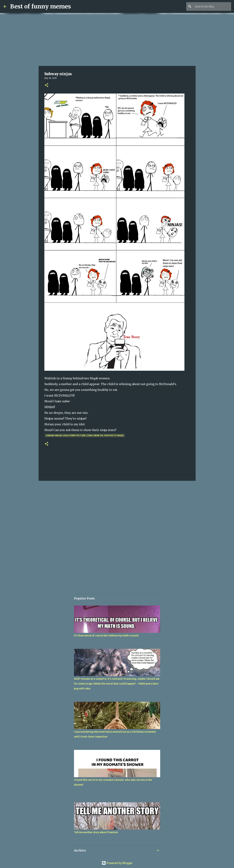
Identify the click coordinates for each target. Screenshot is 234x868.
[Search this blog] (212, 6)
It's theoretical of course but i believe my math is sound (106, 636)
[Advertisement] (117, 39)
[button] (47, 85)
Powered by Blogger (117, 863)
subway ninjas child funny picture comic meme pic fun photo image (85, 435)
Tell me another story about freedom (96, 832)
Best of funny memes (40, 6)
